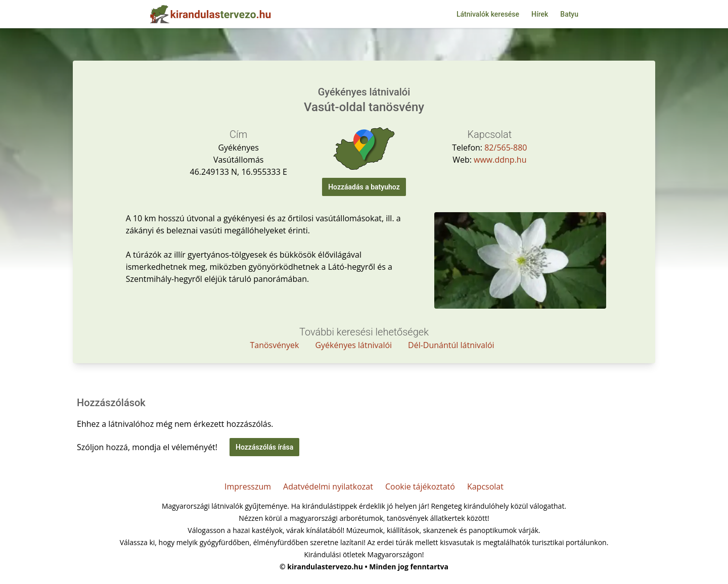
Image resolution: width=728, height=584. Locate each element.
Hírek (540, 14)
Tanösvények (274, 345)
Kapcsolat (485, 486)
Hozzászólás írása (264, 447)
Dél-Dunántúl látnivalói (451, 345)
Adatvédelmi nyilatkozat (328, 486)
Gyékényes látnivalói (353, 345)
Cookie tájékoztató (420, 486)
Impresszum (248, 486)
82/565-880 (506, 148)
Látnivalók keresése (488, 14)
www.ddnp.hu (500, 160)
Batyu (569, 14)
